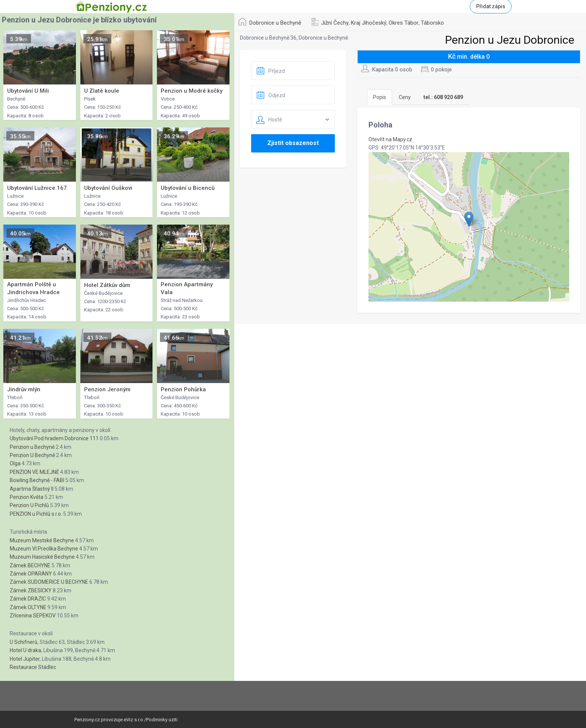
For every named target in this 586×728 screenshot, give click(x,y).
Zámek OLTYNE (28, 607)
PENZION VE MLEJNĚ (34, 472)
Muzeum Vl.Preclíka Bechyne (44, 549)
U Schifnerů (24, 642)
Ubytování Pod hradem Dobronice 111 (54, 438)
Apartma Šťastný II (32, 489)
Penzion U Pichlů (29, 505)
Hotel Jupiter (25, 659)
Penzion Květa (27, 497)
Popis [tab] (380, 97)
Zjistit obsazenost (293, 143)
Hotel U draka (25, 650)
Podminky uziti (162, 720)
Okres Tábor (404, 23)
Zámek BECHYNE (30, 565)
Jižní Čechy (335, 23)
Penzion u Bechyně (32, 447)
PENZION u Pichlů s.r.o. (36, 514)
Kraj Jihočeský (369, 23)
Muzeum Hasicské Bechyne (42, 557)
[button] (469, 219)
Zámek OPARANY (31, 574)
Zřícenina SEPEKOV (33, 616)
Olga (15, 463)
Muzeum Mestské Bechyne (42, 540)
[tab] (443, 97)
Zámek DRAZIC (28, 599)
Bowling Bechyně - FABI (37, 480)
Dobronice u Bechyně (275, 23)
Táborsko (432, 23)
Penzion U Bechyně (32, 455)
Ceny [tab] (405, 97)
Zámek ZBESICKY (31, 590)
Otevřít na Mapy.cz (390, 139)
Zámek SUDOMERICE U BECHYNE (49, 582)
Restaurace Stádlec (33, 667)
